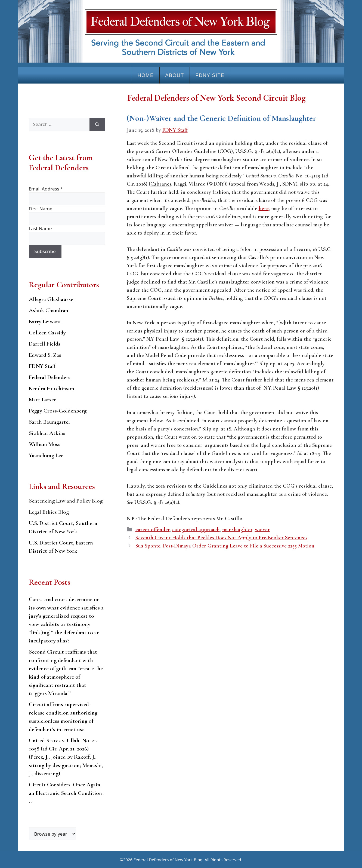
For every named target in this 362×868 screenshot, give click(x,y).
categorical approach (196, 530)
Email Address (46, 189)
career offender (153, 530)
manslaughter (237, 530)
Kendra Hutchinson (52, 388)
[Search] (97, 124)
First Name (41, 209)
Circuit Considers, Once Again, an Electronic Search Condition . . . (67, 793)
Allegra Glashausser (52, 299)
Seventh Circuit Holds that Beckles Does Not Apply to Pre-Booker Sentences (221, 538)
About (174, 75)
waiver (262, 530)
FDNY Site (210, 75)
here (264, 208)
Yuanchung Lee (46, 455)
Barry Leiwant (45, 321)
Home (146, 75)
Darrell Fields (45, 344)
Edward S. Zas (45, 355)
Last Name (40, 228)
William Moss (45, 444)
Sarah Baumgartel (49, 422)
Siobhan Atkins (47, 433)
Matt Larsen (43, 400)
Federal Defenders (50, 377)
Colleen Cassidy (47, 333)
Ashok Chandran (49, 310)
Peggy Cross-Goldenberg (58, 411)
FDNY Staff (42, 366)
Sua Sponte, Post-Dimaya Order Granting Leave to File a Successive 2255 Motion (225, 546)
